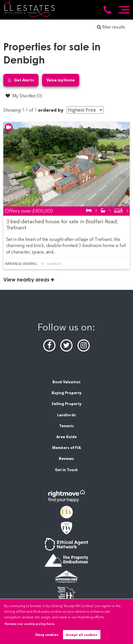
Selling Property (66, 404)
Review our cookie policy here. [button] (30, 624)
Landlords (66, 415)
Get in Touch (66, 470)
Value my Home (61, 80)
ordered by (51, 110)
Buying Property (66, 393)
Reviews (66, 459)
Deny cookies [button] (47, 635)
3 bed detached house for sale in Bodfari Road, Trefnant (62, 225)
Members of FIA (66, 448)
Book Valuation (66, 382)
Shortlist (54, 264)
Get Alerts (21, 80)
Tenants (66, 426)
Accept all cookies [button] (82, 635)
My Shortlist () (24, 96)
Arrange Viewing (21, 264)
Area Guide (66, 437)
